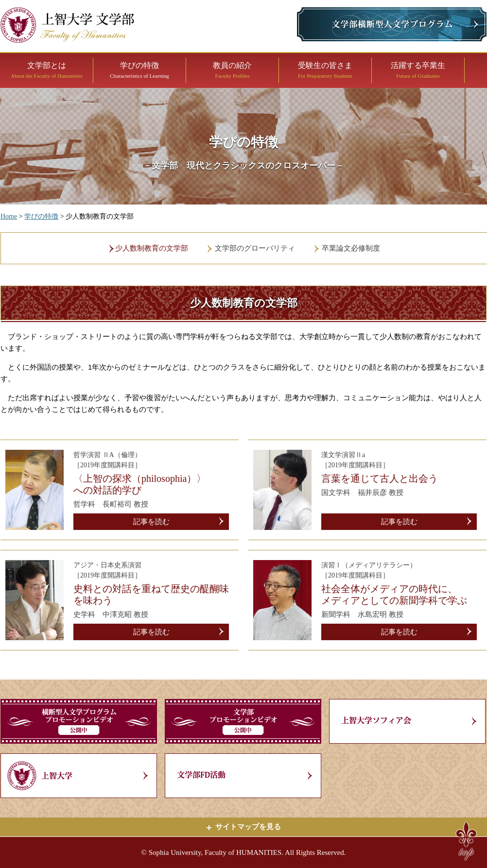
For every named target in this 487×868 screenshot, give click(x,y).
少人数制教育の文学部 (152, 248)
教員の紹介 (232, 70)
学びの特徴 (139, 70)
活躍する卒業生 (418, 70)
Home (9, 216)
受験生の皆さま (325, 70)
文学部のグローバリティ (255, 248)
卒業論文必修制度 (351, 248)
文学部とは (46, 70)
